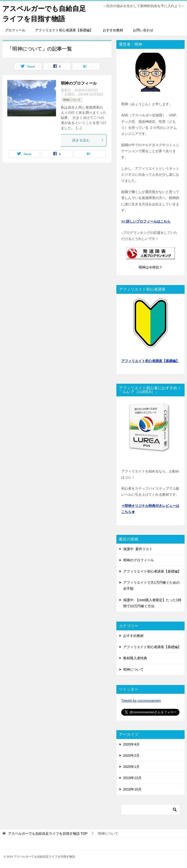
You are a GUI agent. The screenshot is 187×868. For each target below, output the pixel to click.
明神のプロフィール (79, 83)
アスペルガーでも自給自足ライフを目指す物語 (44, 13)
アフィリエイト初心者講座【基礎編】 (64, 30)
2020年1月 (131, 767)
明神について (72, 100)
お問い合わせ (143, 30)
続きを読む (88, 140)
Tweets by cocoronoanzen (141, 701)
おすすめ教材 (113, 30)
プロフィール (15, 30)
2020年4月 (131, 744)
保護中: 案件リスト (138, 549)
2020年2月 (131, 755)
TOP (48, 833)
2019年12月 (132, 778)
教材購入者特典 (135, 658)
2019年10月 (132, 789)
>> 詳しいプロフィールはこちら (146, 221)
